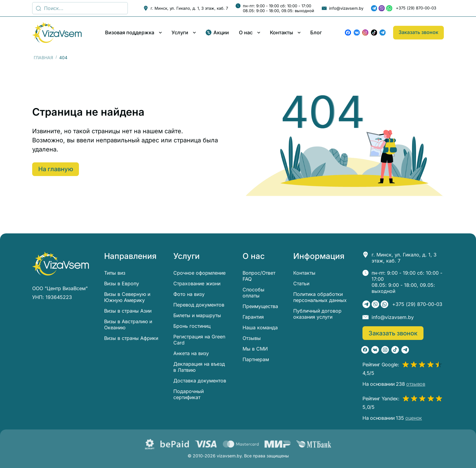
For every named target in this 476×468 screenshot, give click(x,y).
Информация (319, 256)
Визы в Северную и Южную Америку (127, 297)
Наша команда (260, 327)
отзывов (416, 384)
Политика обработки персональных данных (320, 297)
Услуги (180, 32)
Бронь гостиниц (192, 326)
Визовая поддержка (130, 32)
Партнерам (256, 359)
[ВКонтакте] (357, 32)
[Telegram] (374, 8)
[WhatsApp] (389, 8)
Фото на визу (189, 294)
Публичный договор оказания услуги (317, 314)
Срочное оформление (199, 273)
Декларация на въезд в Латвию (199, 367)
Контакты (281, 32)
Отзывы (252, 338)
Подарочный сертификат (189, 394)
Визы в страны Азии (128, 311)
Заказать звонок (418, 32)
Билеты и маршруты (197, 315)
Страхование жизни (197, 283)
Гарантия (253, 317)
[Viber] (382, 8)
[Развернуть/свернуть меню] (160, 32)
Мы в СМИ (255, 349)
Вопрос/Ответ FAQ (259, 276)
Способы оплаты (253, 293)
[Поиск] (80, 8)
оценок (414, 418)
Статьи (301, 283)
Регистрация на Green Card (199, 340)
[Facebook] (348, 32)
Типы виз (115, 273)
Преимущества (260, 306)
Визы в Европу (122, 283)
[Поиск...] (38, 8)
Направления (130, 256)
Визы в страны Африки (131, 338)
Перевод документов (199, 305)
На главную (56, 169)
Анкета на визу (191, 353)
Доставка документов (200, 381)
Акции (217, 32)
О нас (246, 32)
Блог (316, 32)
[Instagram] (365, 32)
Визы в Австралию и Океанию (128, 324)
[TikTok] (374, 32)
